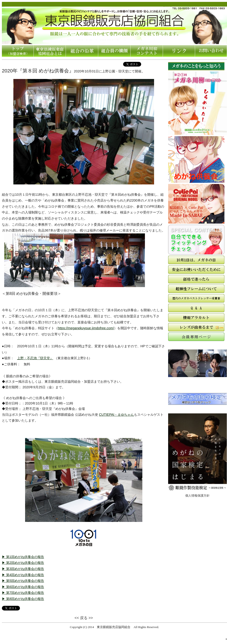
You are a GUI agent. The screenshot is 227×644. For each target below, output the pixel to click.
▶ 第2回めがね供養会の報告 (23, 563)
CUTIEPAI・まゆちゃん (116, 415)
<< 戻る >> (84, 618)
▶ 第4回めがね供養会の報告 (23, 575)
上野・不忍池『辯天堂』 (35, 358)
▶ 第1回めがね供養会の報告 (23, 557)
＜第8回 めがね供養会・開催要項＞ (32, 294)
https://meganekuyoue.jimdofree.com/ (86, 328)
